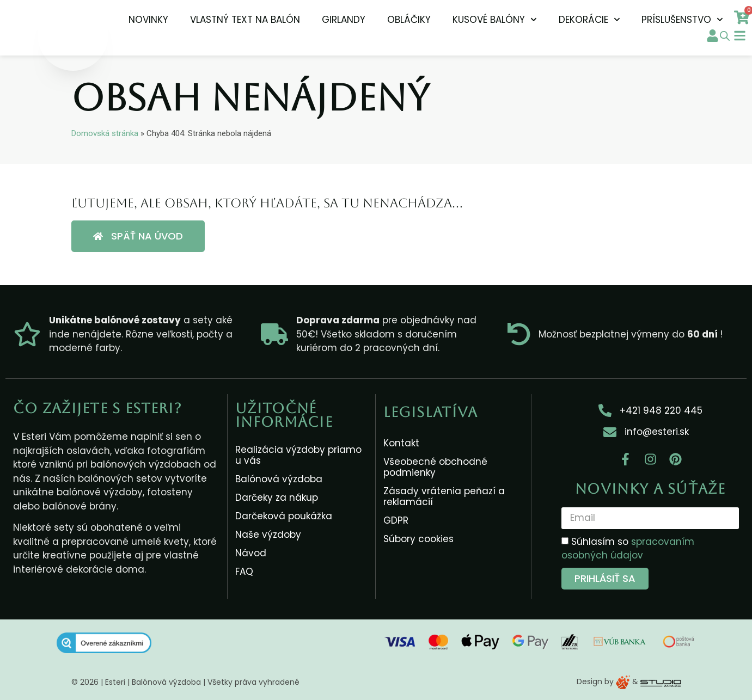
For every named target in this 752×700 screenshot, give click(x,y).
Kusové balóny (495, 20)
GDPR (396, 520)
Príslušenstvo (682, 20)
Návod (251, 553)
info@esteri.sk (657, 432)
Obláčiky (409, 20)
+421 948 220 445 (661, 410)
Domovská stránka (105, 133)
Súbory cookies (418, 539)
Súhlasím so (628, 549)
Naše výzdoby (268, 535)
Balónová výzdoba (279, 479)
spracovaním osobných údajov (628, 549)
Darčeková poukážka (284, 516)
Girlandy (344, 20)
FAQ (244, 572)
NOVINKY (148, 20)
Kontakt (401, 443)
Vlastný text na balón (245, 20)
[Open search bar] (725, 36)
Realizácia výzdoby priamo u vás (298, 455)
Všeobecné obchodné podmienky (435, 467)
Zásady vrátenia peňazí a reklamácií (444, 496)
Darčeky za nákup (277, 498)
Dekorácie (589, 20)
